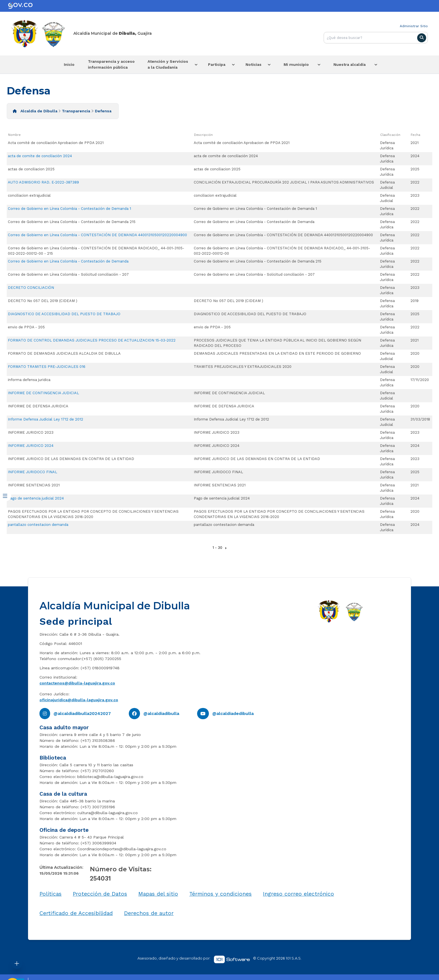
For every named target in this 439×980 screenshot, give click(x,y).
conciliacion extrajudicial (29, 195)
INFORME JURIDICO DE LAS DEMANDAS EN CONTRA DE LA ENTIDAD (71, 458)
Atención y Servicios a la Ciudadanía (168, 64)
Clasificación (390, 134)
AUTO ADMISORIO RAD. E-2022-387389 (43, 181)
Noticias (262, 64)
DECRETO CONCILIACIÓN (31, 287)
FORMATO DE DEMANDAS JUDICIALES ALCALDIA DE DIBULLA (64, 353)
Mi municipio (306, 64)
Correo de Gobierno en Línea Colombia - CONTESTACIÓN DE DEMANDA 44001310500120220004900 (97, 234)
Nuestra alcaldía (359, 64)
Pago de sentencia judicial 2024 (36, 497)
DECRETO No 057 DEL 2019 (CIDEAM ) (43, 300)
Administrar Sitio (414, 26)
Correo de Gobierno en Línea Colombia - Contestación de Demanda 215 (72, 221)
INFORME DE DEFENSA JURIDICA (38, 405)
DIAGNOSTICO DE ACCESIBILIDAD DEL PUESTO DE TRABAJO (64, 313)
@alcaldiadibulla (161, 713)
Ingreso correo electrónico (298, 893)
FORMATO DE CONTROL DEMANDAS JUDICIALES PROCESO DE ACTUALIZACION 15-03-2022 (92, 339)
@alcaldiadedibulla (233, 713)
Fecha (415, 134)
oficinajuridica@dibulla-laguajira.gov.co (79, 699)
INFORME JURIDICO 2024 (31, 445)
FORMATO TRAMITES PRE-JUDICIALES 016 (47, 366)
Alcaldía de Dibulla (39, 110)
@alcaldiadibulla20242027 (82, 713)
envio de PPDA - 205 (26, 326)
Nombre (14, 134)
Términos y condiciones (220, 893)
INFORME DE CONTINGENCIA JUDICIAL (43, 392)
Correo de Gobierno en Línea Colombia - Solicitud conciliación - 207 (68, 274)
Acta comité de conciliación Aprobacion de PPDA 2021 (56, 142)
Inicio (62, 64)
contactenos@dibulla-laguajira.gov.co (77, 682)
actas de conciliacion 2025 (31, 168)
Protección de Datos (100, 893)
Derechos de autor (149, 912)
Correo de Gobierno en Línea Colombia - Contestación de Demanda (68, 260)
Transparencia (76, 110)
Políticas (51, 893)
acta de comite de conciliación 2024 (40, 155)
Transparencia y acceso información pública (107, 64)
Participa (221, 64)
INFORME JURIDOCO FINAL (32, 471)
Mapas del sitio (158, 893)
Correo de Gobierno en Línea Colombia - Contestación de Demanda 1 (69, 208)
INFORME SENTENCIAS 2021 (34, 484)
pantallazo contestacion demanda (38, 524)
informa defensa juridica (29, 379)
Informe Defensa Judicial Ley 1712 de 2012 (45, 418)
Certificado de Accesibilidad (76, 912)
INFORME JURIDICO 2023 (31, 432)
